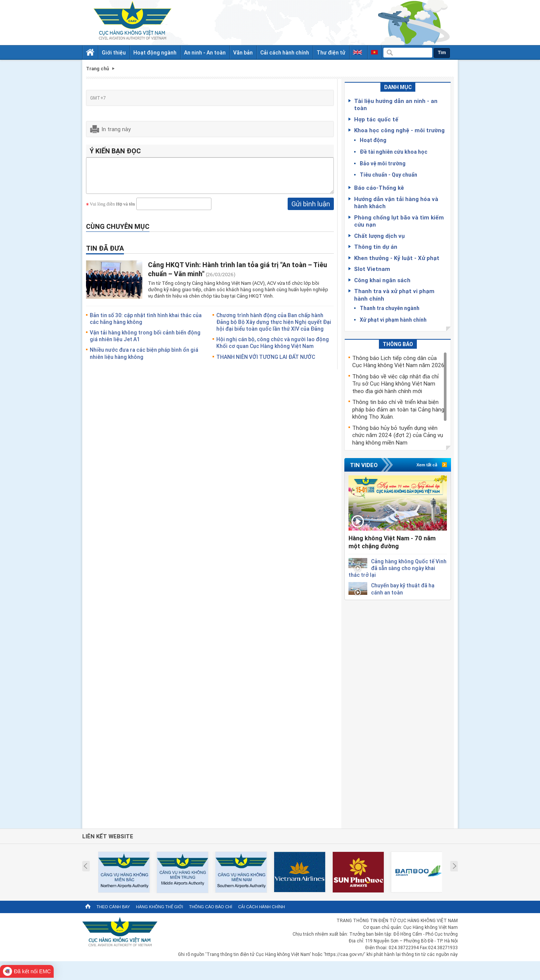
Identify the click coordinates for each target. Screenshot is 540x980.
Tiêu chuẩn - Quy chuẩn (388, 175)
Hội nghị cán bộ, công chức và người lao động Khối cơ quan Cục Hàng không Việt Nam (273, 348)
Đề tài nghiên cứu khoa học (394, 152)
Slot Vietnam (372, 269)
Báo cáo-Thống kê (379, 188)
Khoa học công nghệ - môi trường (399, 130)
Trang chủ (97, 69)
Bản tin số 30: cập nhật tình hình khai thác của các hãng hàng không (146, 324)
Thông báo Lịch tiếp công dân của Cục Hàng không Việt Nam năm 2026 (398, 361)
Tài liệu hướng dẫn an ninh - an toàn (396, 104)
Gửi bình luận (311, 209)
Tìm (442, 53)
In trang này (116, 129)
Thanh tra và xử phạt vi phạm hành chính (394, 295)
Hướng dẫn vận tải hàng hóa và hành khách (396, 203)
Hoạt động (373, 140)
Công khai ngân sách (382, 280)
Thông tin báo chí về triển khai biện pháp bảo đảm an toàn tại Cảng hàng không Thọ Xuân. (398, 409)
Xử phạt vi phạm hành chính (393, 320)
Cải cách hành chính (285, 52)
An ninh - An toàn (205, 52)
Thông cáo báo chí (210, 907)
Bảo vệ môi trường (383, 163)
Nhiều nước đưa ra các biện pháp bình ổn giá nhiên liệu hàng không (144, 359)
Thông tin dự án (376, 247)
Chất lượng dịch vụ (379, 236)
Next (455, 866)
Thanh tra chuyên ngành (390, 308)
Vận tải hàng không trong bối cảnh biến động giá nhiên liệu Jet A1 (145, 341)
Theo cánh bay (113, 907)
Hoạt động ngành (155, 52)
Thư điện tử (331, 52)
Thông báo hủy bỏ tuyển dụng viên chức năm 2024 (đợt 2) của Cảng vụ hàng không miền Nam (398, 435)
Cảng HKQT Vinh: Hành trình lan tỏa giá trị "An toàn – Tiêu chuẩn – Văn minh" (238, 274)
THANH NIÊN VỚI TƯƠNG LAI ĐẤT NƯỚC (266, 362)
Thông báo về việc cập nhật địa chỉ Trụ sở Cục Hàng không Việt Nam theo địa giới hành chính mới (396, 383)
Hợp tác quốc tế (376, 119)
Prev (85, 866)
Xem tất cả (427, 465)
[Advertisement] (398, 713)
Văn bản (243, 52)
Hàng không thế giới (159, 907)
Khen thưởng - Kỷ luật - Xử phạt (397, 258)
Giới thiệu (114, 52)
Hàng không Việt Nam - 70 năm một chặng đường (392, 542)
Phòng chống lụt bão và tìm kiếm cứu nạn (399, 221)
